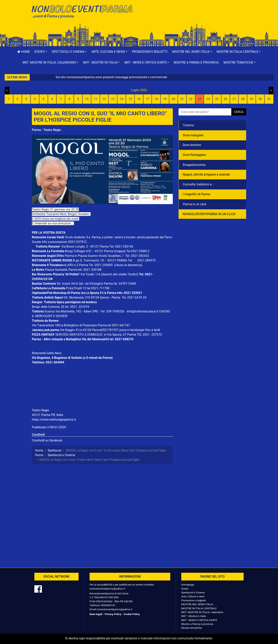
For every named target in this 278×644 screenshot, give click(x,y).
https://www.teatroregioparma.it (54, 420)
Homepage (188, 585)
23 (199, 99)
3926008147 (108, 605)
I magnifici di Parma (197, 194)
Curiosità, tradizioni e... (198, 184)
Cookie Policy (132, 614)
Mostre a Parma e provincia (196, 62)
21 (182, 99)
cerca (239, 112)
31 (269, 99)
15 (130, 99)
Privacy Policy (113, 614)
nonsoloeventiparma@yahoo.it (107, 589)
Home (24, 52)
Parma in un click (195, 204)
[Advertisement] (194, 16)
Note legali (96, 614)
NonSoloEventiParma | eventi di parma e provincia (84, 11)
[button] (41, 52)
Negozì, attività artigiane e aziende (206, 174)
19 (165, 99)
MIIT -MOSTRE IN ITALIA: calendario (202, 612)
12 (104, 99)
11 (96, 99)
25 (217, 99)
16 (139, 99)
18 (156, 99)
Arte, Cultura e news (193, 596)
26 (225, 99)
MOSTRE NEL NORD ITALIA (197, 604)
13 (113, 99)
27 (234, 99)
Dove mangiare (193, 135)
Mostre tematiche (192, 628)
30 (260, 99)
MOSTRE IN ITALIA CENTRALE (199, 608)
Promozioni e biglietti (150, 52)
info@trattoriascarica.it (142, 311)
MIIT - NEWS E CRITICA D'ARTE (199, 620)
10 (87, 99)
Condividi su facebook (47, 440)
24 (208, 99)
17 (147, 99)
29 (252, 99)
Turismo (188, 125)
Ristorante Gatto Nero (47, 353)
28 (243, 99)
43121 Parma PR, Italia (47, 415)
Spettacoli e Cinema (193, 592)
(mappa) (120, 251)
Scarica (50, 311)
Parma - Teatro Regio (46, 130)
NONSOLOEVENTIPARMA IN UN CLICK (209, 214)
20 (174, 99)
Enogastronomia (194, 165)
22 (191, 99)
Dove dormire (192, 145)
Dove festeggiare (194, 155)
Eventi (185, 589)
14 (121, 99)
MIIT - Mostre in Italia (194, 616)
